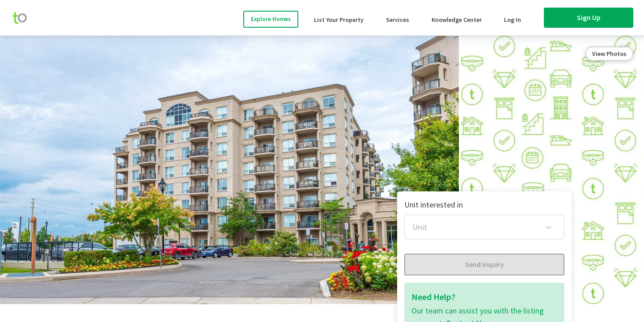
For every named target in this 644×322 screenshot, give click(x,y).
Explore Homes (271, 19)
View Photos (609, 54)
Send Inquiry (485, 264)
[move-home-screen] (24, 18)
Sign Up (589, 17)
